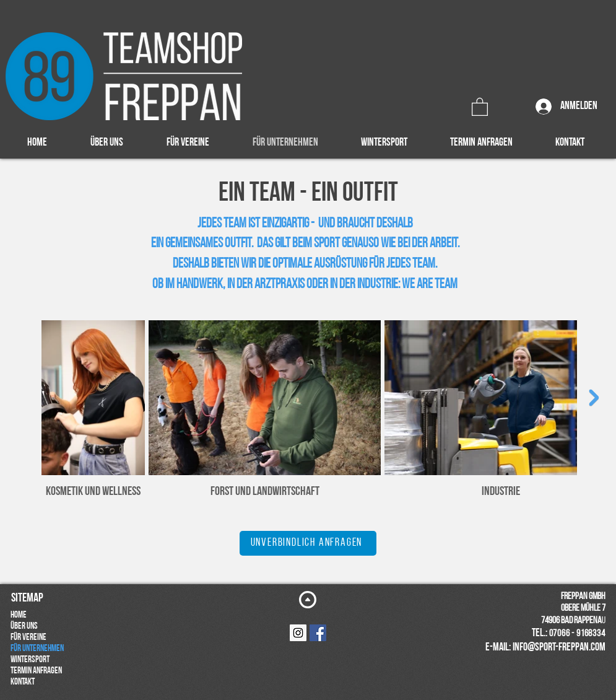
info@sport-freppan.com (559, 648)
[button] (480, 106)
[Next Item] (594, 397)
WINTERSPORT (30, 660)
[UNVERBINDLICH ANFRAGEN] (308, 543)
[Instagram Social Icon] (298, 633)
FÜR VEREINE (28, 638)
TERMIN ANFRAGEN (36, 671)
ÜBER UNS (24, 627)
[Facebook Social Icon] (318, 633)
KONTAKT (23, 682)
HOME (19, 615)
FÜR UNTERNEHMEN (37, 649)
